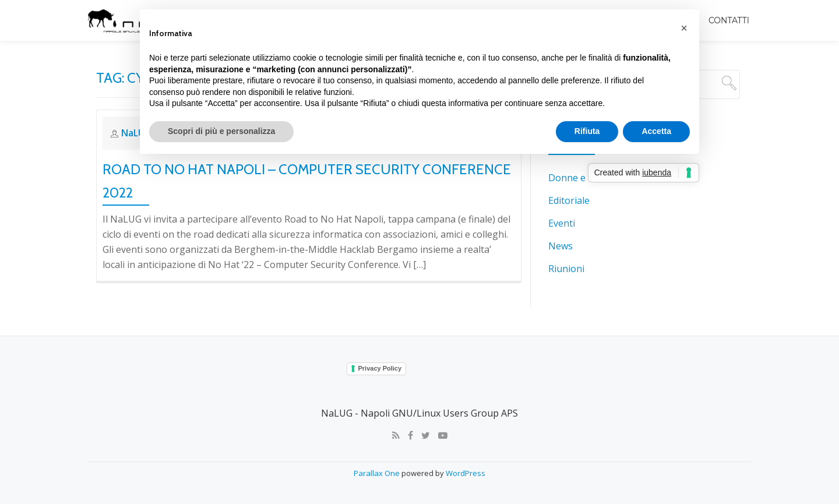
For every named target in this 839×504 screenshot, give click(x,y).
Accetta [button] (656, 131)
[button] (684, 28)
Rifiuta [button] (587, 131)
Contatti (729, 20)
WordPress (466, 472)
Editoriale (569, 200)
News (560, 244)
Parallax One (378, 472)
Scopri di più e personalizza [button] (221, 131)
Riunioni (566, 266)
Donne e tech (577, 178)
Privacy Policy (380, 368)
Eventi (562, 222)
